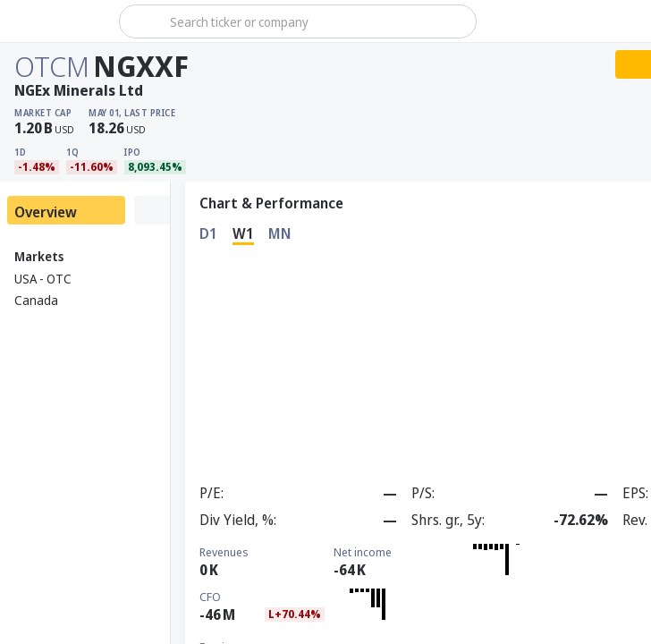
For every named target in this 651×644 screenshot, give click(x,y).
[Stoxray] (58, 21)
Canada (36, 300)
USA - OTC (43, 279)
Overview (46, 212)
